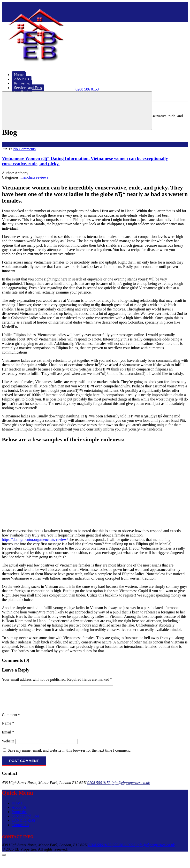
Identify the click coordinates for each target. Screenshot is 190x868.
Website (8, 747)
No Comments (24, 149)
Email (8, 738)
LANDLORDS (23, 826)
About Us (19, 813)
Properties (19, 818)
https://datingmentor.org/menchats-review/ (35, 540)
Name (8, 729)
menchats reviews (34, 177)
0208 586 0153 (99, 789)
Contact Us (20, 831)
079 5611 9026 (124, 851)
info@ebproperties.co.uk (131, 789)
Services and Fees (26, 822)
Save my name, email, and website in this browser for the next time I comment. (69, 756)
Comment (11, 721)
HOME (17, 809)
